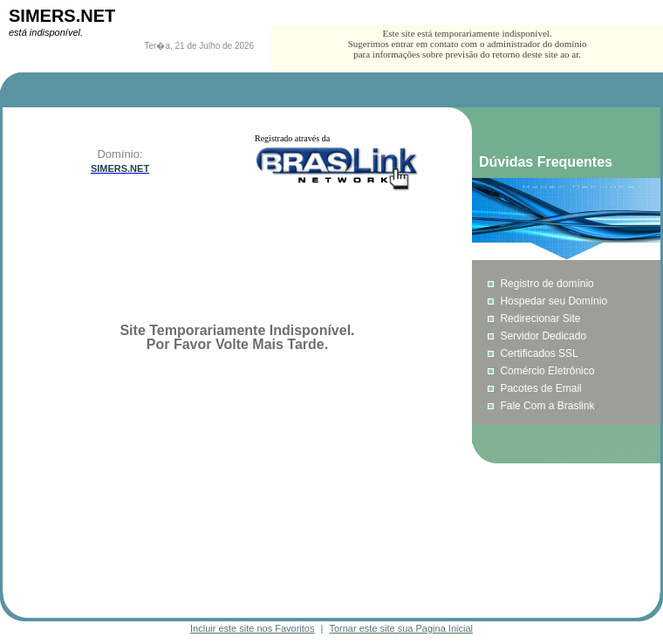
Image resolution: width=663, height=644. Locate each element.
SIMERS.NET (62, 16)
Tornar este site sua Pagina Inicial (400, 628)
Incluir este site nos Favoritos (252, 628)
